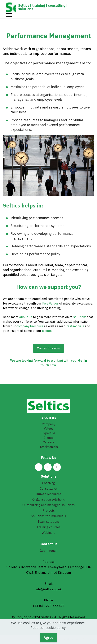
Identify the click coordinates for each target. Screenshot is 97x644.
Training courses (48, 527)
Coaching (49, 483)
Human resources (48, 494)
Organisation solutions (49, 499)
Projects (49, 510)
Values (49, 429)
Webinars (48, 533)
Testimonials (49, 447)
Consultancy (49, 488)
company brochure (30, 326)
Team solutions (48, 522)
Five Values (50, 303)
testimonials (76, 326)
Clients (49, 438)
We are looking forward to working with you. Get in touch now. (48, 363)
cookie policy (55, 634)
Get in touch (48, 551)
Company (48, 424)
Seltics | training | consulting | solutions (43, 7)
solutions (80, 317)
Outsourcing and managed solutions (48, 505)
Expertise (48, 433)
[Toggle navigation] (9, 15)
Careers (48, 442)
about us (26, 317)
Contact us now (48, 348)
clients (47, 331)
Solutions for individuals (48, 516)
